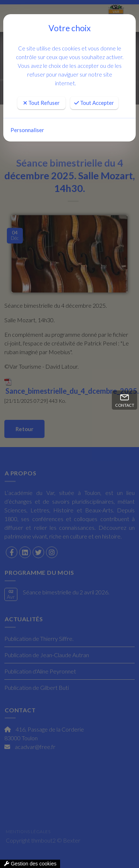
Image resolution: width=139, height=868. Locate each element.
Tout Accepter (94, 103)
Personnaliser (27, 130)
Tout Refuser (41, 103)
